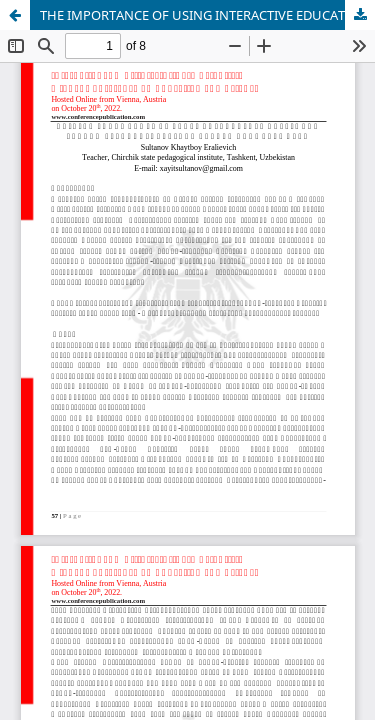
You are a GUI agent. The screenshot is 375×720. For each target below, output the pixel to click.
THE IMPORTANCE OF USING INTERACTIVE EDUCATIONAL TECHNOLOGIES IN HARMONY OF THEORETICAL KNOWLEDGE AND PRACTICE (207, 15)
